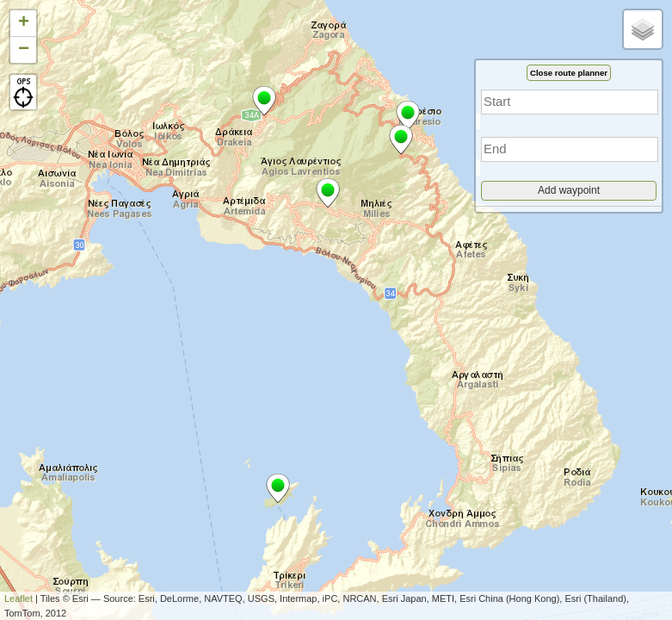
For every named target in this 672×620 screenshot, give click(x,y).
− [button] (24, 50)
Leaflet (18, 598)
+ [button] (24, 23)
